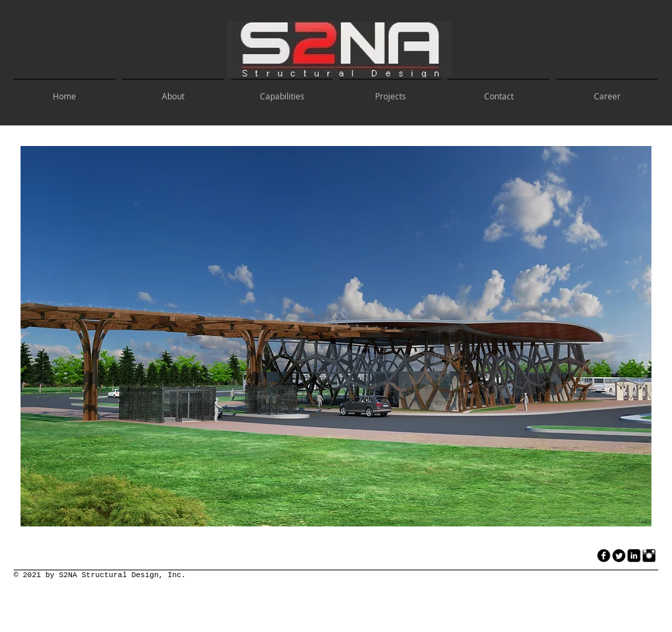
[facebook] (604, 556)
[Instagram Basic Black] (649, 556)
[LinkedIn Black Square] (634, 556)
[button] (336, 336)
